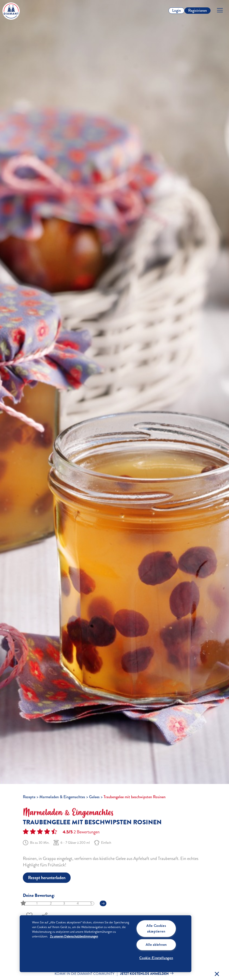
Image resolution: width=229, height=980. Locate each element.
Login (176, 10)
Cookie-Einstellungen (156, 958)
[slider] (24, 903)
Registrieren (198, 10)
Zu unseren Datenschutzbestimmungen (74, 936)
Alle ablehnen (156, 945)
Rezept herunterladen (47, 878)
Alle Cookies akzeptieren (156, 928)
